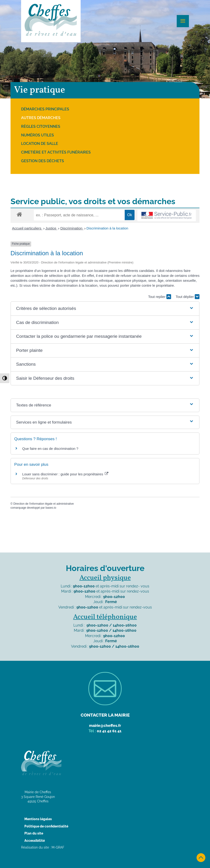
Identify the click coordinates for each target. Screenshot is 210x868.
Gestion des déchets (43, 161)
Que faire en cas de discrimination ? (50, 449)
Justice (51, 228)
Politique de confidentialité (46, 826)
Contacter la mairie (105, 715)
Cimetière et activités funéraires (56, 152)
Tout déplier (187, 297)
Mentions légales (38, 819)
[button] (105, 309)
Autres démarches (41, 118)
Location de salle (40, 144)
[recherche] (79, 215)
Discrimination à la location (107, 228)
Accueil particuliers (27, 228)
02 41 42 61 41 (109, 731)
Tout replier (160, 297)
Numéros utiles (37, 135)
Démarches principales (45, 109)
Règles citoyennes (41, 126)
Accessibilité (35, 841)
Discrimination (72, 228)
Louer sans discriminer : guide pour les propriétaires (65, 474)
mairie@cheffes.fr (105, 726)
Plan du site (34, 833)
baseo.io (51, 508)
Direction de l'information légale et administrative (44, 504)
